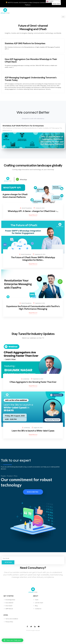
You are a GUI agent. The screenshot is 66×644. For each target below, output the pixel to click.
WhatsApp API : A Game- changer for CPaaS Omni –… (33, 211)
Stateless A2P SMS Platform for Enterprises (25, 43)
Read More (33, 215)
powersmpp (26, 379)
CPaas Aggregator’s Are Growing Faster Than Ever (33, 382)
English (50, 1)
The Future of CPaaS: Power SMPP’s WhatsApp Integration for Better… (33, 259)
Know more (56, 4)
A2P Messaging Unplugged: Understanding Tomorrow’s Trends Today (31, 79)
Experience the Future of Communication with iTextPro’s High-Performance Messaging (33, 308)
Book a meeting (33, 492)
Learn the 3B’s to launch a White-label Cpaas (33, 431)
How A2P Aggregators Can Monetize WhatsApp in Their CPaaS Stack (31, 60)
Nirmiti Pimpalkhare (27, 208)
